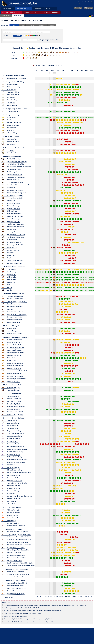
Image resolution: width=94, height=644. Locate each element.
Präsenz (31, 25)
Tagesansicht (6, 16)
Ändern (17, 36)
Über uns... (38, 9)
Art (23, 25)
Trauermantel (8, 9)
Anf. (36, 73)
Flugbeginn (42, 25)
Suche (79, 8)
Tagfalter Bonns (30, 12)
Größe (52, 25)
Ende (39, 73)
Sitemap (89, 8)
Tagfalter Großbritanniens (49, 12)
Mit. (37, 73)
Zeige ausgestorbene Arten (50, 40)
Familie (15, 25)
